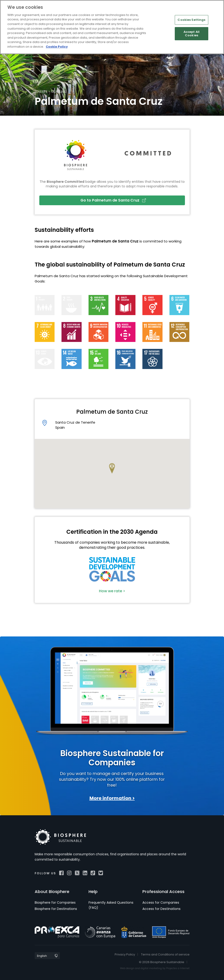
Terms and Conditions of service (165, 954)
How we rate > (112, 591)
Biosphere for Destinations (56, 909)
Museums (59, 92)
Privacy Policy (125, 954)
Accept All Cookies (192, 34)
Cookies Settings (191, 20)
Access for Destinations (161, 909)
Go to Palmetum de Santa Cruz (113, 200)
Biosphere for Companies (55, 902)
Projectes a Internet (178, 968)
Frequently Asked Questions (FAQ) (111, 905)
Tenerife (41, 92)
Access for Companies (161, 902)
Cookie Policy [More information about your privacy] (57, 47)
